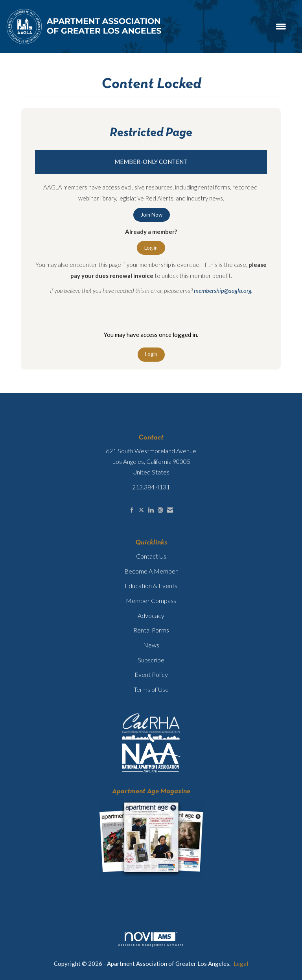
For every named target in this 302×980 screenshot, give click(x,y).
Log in (151, 248)
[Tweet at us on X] (141, 510)
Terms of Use (151, 689)
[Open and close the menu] (229, 27)
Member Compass (151, 600)
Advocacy (151, 615)
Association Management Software (151, 939)
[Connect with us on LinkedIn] (151, 510)
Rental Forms (151, 630)
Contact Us (151, 556)
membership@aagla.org (223, 291)
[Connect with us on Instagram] (160, 510)
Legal (241, 963)
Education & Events (151, 586)
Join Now (152, 215)
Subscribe (151, 660)
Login (151, 354)
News (151, 645)
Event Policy (151, 674)
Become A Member (151, 571)
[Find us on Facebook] (132, 510)
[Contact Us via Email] (170, 510)
